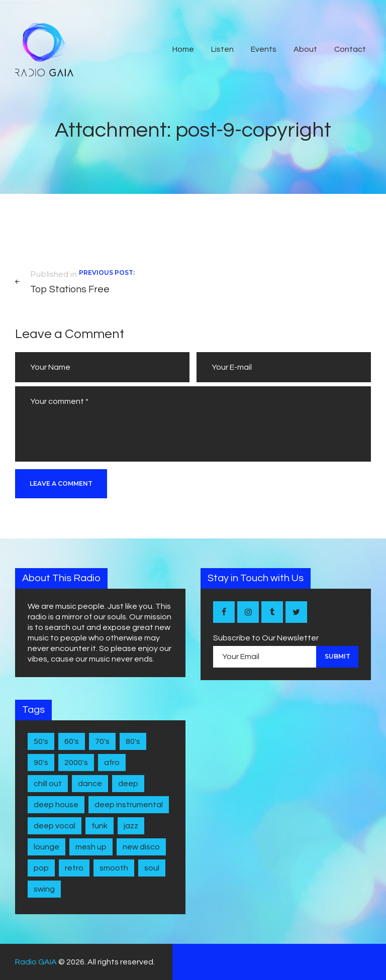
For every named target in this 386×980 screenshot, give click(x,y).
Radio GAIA (36, 962)
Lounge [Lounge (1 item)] (46, 847)
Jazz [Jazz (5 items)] (131, 826)
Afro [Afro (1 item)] (112, 763)
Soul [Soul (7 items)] (152, 868)
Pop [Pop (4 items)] (41, 868)
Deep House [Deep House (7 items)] (56, 805)
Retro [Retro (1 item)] (74, 868)
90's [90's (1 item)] (41, 763)
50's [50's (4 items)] (41, 741)
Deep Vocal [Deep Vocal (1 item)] (55, 826)
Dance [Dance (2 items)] (90, 784)
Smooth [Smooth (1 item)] (114, 868)
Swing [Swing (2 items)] (44, 889)
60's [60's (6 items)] (72, 741)
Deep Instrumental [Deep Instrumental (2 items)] (129, 805)
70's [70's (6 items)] (102, 741)
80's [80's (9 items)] (133, 741)
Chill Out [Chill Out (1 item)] (48, 784)
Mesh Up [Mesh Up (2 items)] (91, 847)
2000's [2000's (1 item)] (76, 763)
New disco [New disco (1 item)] (141, 847)
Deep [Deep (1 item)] (128, 784)
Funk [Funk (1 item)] (100, 826)
